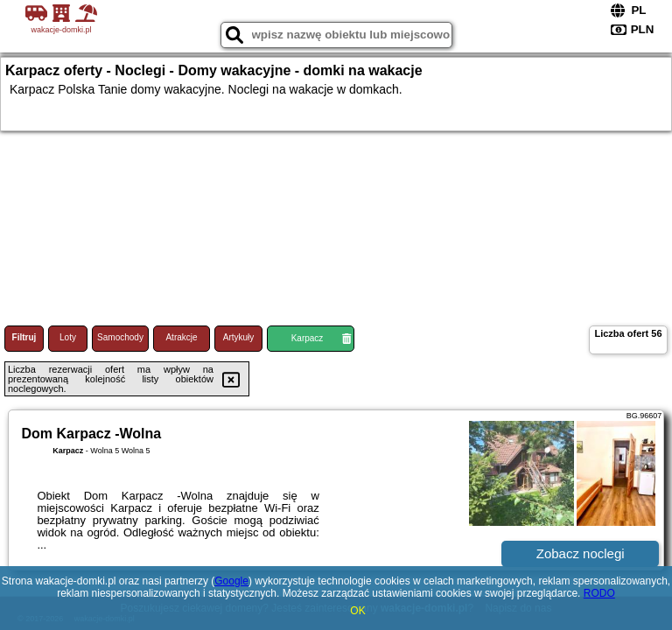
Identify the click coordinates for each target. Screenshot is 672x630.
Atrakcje (181, 337)
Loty (68, 337)
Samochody (120, 337)
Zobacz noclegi (581, 553)
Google (231, 581)
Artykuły (239, 337)
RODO (599, 593)
